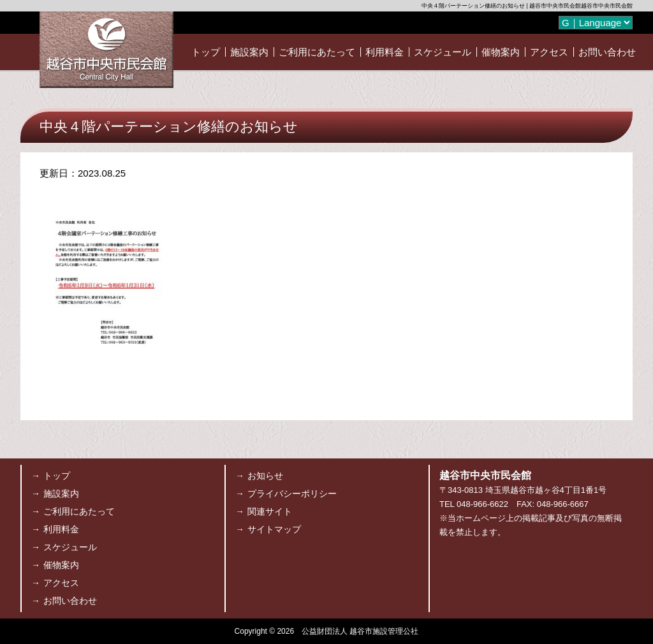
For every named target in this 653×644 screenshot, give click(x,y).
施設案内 (249, 52)
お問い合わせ (607, 52)
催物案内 (501, 52)
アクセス (549, 52)
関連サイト (270, 511)
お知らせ (265, 476)
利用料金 (385, 52)
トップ (206, 52)
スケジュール (443, 52)
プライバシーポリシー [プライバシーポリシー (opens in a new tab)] (292, 494)
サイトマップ (274, 529)
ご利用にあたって (317, 52)
